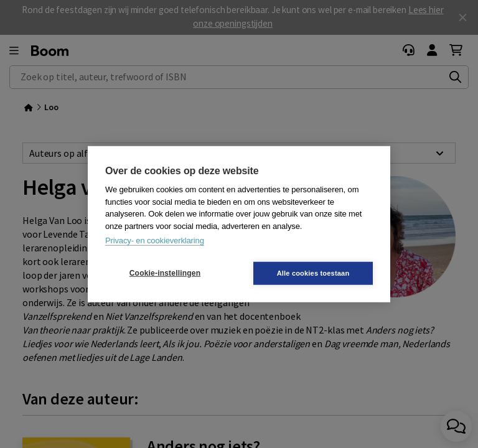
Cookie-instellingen (165, 273)
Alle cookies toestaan (313, 273)
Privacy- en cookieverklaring (155, 240)
